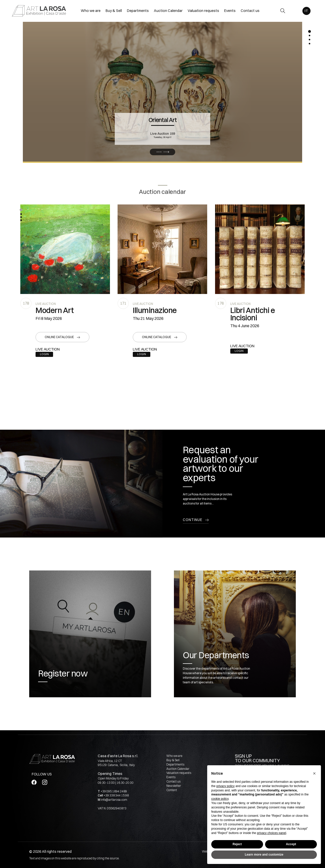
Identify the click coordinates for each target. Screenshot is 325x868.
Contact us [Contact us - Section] (250, 11)
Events (171, 777)
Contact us (173, 781)
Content (172, 790)
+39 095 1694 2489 (114, 791)
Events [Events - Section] (230, 11)
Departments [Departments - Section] (138, 11)
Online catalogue (59, 337)
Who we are (174, 756)
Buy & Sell (173, 760)
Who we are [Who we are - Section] (91, 11)
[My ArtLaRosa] (294, 11)
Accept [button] (291, 844)
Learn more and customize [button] (264, 855)
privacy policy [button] (225, 786)
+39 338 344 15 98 (116, 795)
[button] (21, 210)
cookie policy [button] (220, 799)
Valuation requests (179, 773)
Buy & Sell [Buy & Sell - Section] (114, 11)
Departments (175, 764)
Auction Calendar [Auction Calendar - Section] (168, 11)
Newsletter (174, 786)
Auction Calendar (178, 769)
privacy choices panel (272, 833)
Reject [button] (237, 844)
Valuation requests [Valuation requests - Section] (203, 11)
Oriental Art (163, 113)
